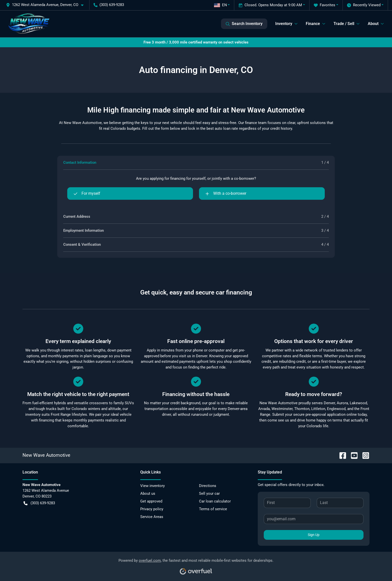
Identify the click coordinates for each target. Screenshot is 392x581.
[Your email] (314, 519)
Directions (208, 486)
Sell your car (209, 493)
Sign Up (314, 535)
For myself (87, 193)
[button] (47, 5)
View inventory (152, 486)
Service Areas (152, 517)
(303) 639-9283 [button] (109, 5)
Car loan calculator (215, 501)
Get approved (151, 501)
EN (220, 5)
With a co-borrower (226, 193)
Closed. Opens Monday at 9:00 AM (270, 5)
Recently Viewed (364, 5)
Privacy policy (152, 509)
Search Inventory (244, 24)
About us (148, 493)
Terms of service (213, 509)
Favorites (324, 5)
